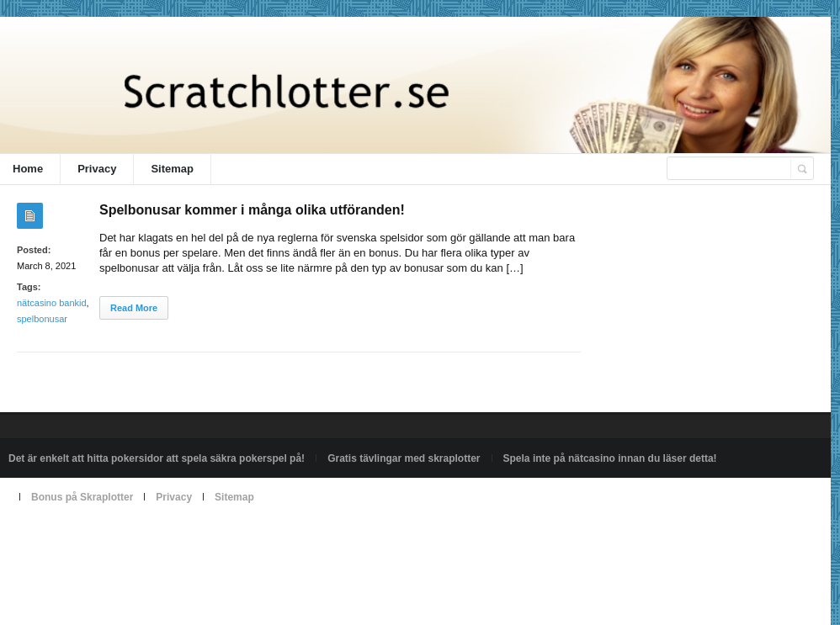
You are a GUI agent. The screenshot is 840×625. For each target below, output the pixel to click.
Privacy (97, 169)
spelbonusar (42, 319)
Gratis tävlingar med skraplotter (404, 458)
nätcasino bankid (52, 303)
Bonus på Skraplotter (82, 497)
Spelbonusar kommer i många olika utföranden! (252, 210)
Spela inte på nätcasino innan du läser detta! (610, 458)
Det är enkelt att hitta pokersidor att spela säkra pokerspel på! (157, 458)
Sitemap (172, 169)
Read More (134, 308)
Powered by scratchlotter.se (70, 536)
